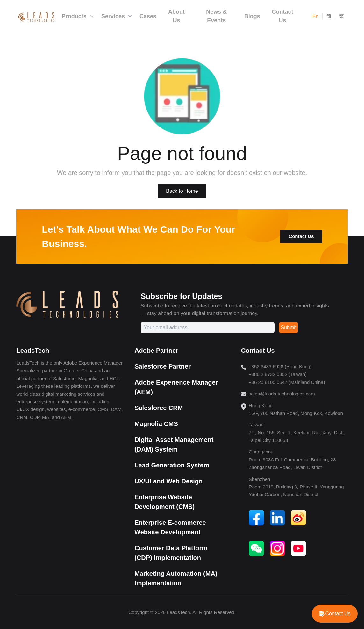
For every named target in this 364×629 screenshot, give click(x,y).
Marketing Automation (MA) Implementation (176, 578)
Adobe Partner (156, 351)
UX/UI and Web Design (168, 481)
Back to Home (182, 191)
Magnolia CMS (156, 424)
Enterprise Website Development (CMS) (164, 502)
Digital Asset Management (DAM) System (174, 445)
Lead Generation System (172, 465)
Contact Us (301, 236)
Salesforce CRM (159, 408)
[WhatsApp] (335, 614)
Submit (289, 327)
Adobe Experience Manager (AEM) (176, 387)
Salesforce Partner (163, 366)
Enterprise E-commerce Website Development (170, 527)
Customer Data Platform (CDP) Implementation (171, 553)
